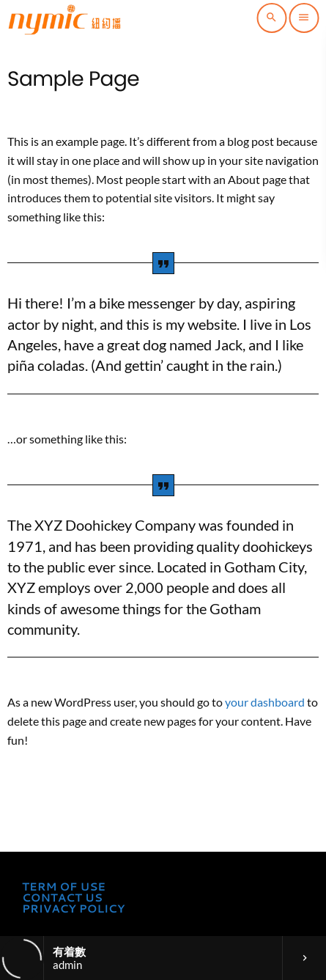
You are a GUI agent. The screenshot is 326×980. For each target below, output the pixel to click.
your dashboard (265, 702)
